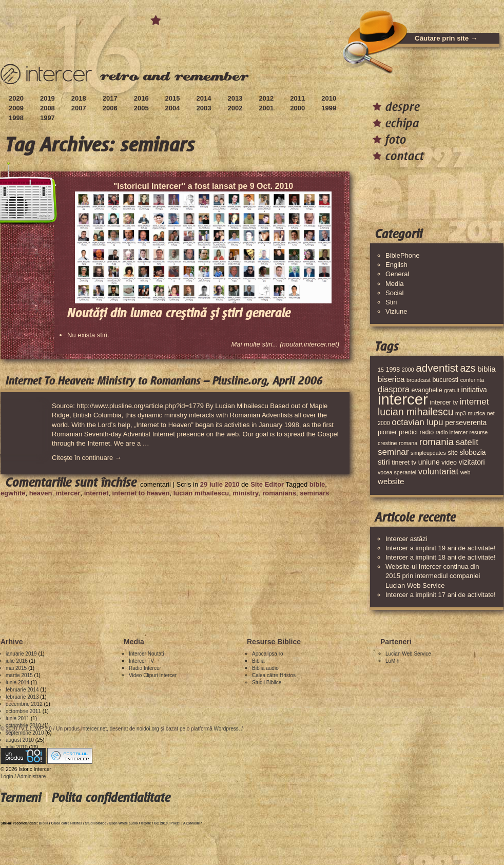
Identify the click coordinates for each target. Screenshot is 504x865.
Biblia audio (265, 668)
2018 (79, 98)
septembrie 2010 (25, 733)
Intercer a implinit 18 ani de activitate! (441, 557)
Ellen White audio (124, 823)
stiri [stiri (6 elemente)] (384, 462)
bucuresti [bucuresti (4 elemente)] (445, 380)
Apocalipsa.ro (268, 654)
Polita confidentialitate (111, 797)
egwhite (13, 493)
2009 (16, 108)
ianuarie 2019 (21, 654)
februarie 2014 (22, 690)
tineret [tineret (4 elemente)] (401, 463)
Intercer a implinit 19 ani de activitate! (441, 548)
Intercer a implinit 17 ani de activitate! (441, 595)
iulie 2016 (17, 661)
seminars (314, 493)
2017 (110, 98)
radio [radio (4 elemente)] (427, 432)
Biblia (258, 661)
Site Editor (267, 484)
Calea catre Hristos (67, 823)
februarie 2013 (22, 697)
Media (394, 284)
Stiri (391, 302)
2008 (47, 108)
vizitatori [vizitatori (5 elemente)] (472, 462)
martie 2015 (19, 675)
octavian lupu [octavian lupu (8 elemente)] (417, 422)
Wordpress (226, 729)
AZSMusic (191, 823)
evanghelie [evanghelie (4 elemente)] (427, 390)
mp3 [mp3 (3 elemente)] (461, 413)
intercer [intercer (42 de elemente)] (403, 399)
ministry (246, 493)
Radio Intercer (145, 668)
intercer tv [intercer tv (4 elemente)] (444, 402)
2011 (297, 98)
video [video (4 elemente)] (449, 463)
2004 (173, 108)
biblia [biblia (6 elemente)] (486, 369)
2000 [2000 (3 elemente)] (408, 370)
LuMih (392, 661)
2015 (173, 98)
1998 (16, 118)
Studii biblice (96, 823)
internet (96, 493)
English (396, 265)
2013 (235, 98)
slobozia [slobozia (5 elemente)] (472, 452)
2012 (266, 98)
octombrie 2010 (23, 726)
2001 (266, 108)
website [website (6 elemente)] (391, 481)
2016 (141, 98)
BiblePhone (403, 255)
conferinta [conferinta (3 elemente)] (472, 380)
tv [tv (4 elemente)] (414, 463)
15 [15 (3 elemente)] (381, 370)
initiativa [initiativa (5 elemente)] (474, 390)
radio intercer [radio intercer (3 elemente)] (452, 432)
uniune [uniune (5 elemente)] (429, 462)
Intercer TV (141, 661)
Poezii (175, 823)
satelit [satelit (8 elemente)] (467, 442)
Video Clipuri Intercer (153, 675)
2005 (141, 108)
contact (405, 156)
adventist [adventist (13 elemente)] (437, 368)
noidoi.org (148, 729)
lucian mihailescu (201, 493)
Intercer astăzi (406, 539)
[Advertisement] (187, 528)
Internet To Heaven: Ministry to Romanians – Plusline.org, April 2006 (164, 381)
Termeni (21, 797)
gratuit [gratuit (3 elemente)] (452, 390)
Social (394, 293)
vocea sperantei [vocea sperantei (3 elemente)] (397, 472)
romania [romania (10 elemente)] (437, 442)
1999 (329, 108)
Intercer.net (94, 729)
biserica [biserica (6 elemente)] (391, 379)
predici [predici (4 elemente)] (408, 432)
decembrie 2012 (24, 704)
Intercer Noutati (146, 654)
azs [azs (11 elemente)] (468, 368)
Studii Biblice (267, 683)
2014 (204, 98)
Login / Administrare (23, 776)
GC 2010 (161, 823)
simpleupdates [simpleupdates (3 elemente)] (428, 453)
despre (403, 107)
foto (396, 139)
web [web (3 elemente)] (466, 472)
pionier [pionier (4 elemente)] (387, 432)
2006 (110, 108)
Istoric (146, 823)
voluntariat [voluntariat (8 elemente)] (438, 472)
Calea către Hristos (274, 675)
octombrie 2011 (23, 711)
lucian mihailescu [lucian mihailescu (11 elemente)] (415, 412)
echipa (402, 123)
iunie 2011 (17, 718)
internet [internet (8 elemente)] (474, 402)
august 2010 (20, 740)
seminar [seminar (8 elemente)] (393, 452)
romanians (279, 493)
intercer (68, 493)
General (397, 274)
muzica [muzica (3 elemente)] (476, 413)
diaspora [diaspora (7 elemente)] (394, 389)
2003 (204, 108)
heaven (41, 493)
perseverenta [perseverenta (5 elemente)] (466, 422)
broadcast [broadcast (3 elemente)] (419, 380)
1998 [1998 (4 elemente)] (393, 370)
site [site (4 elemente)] (452, 453)
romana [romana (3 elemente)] (408, 443)
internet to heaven (141, 493)
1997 (47, 118)
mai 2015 (16, 668)
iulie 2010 (17, 747)
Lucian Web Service (408, 654)
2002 (235, 108)
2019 (47, 98)
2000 (297, 108)
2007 (79, 108)
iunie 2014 (17, 683)
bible (317, 484)
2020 (16, 98)
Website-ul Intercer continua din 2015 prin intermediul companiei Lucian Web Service (433, 576)
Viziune (396, 311)
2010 (329, 98)
